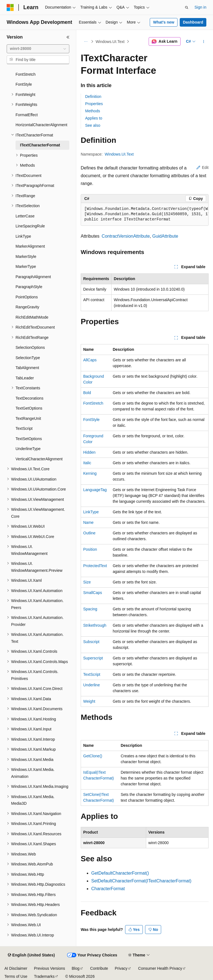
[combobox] (38, 49)
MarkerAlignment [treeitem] (30, 246)
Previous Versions (49, 968)
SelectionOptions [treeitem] (30, 347)
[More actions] (204, 42)
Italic (87, 463)
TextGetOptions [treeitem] (29, 408)
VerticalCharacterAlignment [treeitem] (39, 459)
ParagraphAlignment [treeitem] (33, 277)
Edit (202, 167)
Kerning (90, 473)
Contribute (99, 968)
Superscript (93, 658)
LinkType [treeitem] (23, 236)
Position (90, 549)
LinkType (91, 512)
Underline (92, 685)
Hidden (89, 452)
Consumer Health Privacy (160, 968)
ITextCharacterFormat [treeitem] (40, 145)
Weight (89, 701)
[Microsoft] (10, 7)
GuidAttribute (165, 236)
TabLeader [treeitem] (25, 378)
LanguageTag (95, 490)
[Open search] (187, 7)
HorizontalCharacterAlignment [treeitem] (41, 125)
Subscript (91, 642)
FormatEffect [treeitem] (27, 115)
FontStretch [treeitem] (26, 74)
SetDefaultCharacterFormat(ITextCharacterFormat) (141, 881)
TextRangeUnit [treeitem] (28, 418)
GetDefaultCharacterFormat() (120, 873)
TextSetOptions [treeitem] (29, 439)
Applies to (94, 118)
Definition (93, 97)
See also (93, 125)
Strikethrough (95, 625)
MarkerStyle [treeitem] (26, 257)
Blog (76, 968)
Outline (89, 533)
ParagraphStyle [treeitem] (29, 287)
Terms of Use (16, 976)
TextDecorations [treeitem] (29, 398)
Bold (87, 393)
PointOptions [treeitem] (27, 297)
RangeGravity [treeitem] (27, 307)
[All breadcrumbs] (86, 42)
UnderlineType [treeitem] (28, 449)
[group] (145, 214)
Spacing (90, 609)
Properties (94, 104)
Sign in (200, 7)
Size (87, 582)
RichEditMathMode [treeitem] (32, 317)
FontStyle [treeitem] (24, 84)
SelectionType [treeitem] (28, 358)
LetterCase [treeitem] (25, 216)
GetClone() (93, 756)
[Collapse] (68, 37)
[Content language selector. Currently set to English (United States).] (31, 955)
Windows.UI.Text (110, 42)
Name (88, 522)
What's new (164, 22)
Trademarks (44, 976)
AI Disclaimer (16, 968)
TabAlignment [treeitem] (27, 368)
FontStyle (91, 420)
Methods (93, 111)
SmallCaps (93, 593)
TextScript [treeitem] (24, 428)
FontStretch (93, 403)
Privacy (121, 968)
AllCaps (90, 360)
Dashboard (193, 22)
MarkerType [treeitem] (26, 266)
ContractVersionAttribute (126, 236)
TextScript (92, 674)
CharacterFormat (108, 889)
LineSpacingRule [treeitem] (30, 226)
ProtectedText (95, 566)
